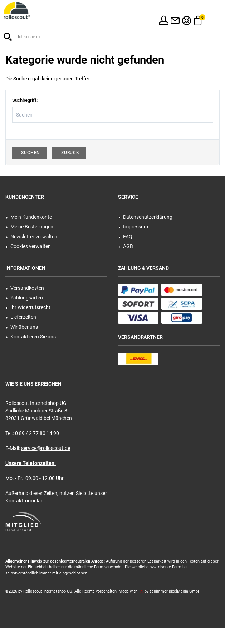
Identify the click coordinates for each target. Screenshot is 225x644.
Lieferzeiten (21, 317)
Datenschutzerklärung (145, 217)
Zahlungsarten (24, 298)
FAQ (125, 237)
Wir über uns (22, 327)
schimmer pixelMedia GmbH (175, 591)
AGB (126, 246)
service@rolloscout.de (46, 448)
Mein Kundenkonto (29, 217)
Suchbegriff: (25, 100)
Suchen (30, 153)
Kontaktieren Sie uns (31, 337)
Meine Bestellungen (30, 227)
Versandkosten (25, 288)
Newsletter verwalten (31, 237)
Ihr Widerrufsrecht (28, 307)
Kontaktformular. (25, 501)
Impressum (133, 227)
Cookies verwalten (28, 246)
